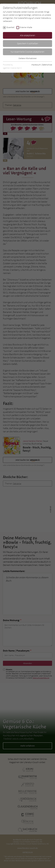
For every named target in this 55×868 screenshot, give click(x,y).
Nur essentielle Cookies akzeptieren (27, 52)
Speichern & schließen (28, 43)
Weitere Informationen (28, 58)
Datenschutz (47, 65)
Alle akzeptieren (28, 35)
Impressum (36, 65)
